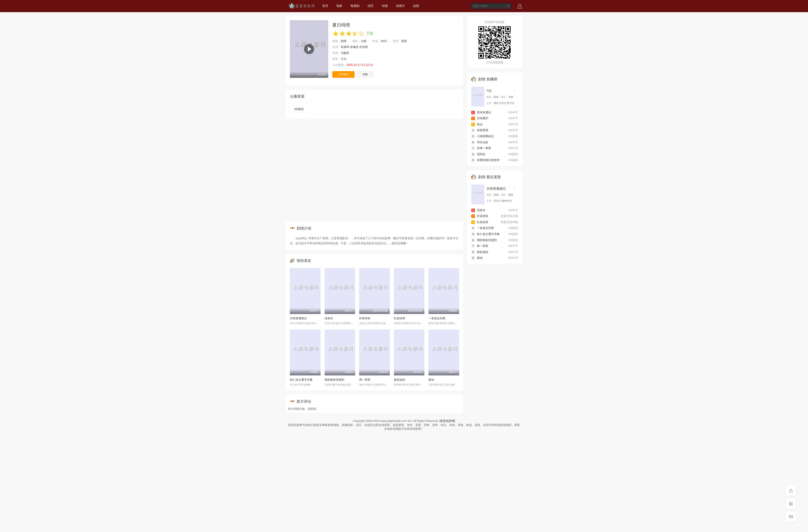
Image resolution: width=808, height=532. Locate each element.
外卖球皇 (365, 318)
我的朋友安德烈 (335, 380)
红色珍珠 (400, 318)
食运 (477, 124)
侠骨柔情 (480, 130)
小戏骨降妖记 (483, 136)
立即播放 (343, 74)
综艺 (371, 6)
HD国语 (299, 109)
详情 (405, 243)
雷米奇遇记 (481, 112)
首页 (325, 6)
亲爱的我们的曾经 (485, 160)
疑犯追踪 (400, 380)
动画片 (400, 6)
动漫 (385, 6)
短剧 (416, 6)
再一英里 (365, 380)
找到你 (478, 154)
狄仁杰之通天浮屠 (301, 380)
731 (489, 91)
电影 (339, 6)
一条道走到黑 (437, 318)
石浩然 (364, 47)
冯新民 (345, 53)
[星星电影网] (447, 421)
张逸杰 (354, 47)
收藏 (365, 74)
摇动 (431, 380)
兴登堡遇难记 (298, 318)
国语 (404, 41)
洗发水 (329, 318)
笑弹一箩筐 (481, 148)
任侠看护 (480, 118)
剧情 (344, 41)
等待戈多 (480, 142)
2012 (384, 41)
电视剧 (355, 6)
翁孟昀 (345, 47)
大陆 (364, 41)
